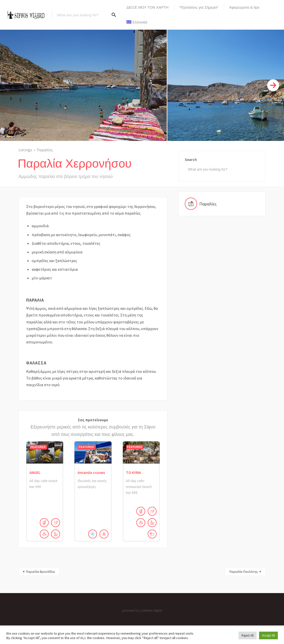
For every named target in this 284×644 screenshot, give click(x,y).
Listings (25, 150)
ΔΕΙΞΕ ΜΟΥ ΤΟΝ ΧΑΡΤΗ (147, 7)
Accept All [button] (268, 635)
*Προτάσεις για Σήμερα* (199, 7)
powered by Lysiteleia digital (142, 610)
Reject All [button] (248, 635)
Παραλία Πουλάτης (244, 572)
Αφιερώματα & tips (244, 7)
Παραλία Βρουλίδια (40, 572)
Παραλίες (45, 150)
